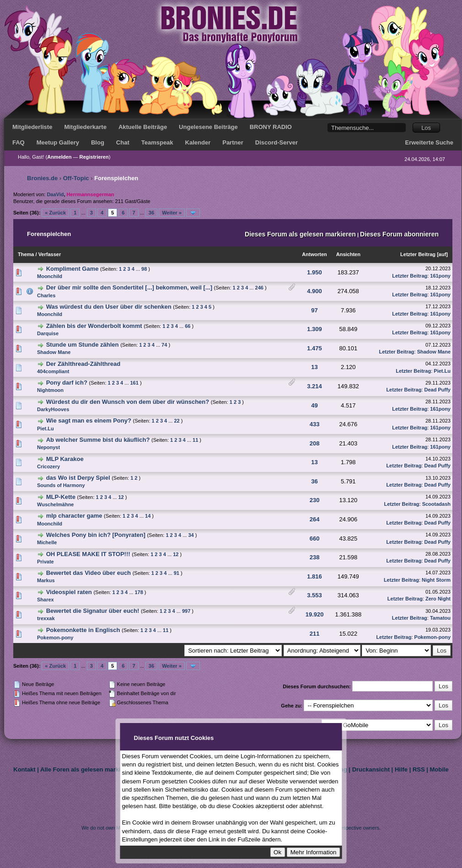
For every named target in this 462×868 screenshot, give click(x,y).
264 (315, 519)
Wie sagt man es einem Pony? (89, 421)
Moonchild (50, 276)
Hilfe (401, 769)
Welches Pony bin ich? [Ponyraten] (96, 535)
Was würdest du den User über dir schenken (109, 307)
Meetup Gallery (58, 142)
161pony (440, 276)
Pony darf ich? (67, 383)
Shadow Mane (54, 352)
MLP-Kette (61, 497)
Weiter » (172, 213)
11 (195, 440)
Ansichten (348, 254)
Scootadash (436, 504)
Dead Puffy (438, 390)
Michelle (47, 542)
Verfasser (50, 254)
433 (315, 424)
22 (177, 421)
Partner (233, 142)
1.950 (314, 272)
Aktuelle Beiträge (143, 127)
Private (46, 562)
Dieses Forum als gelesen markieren (300, 234)
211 (315, 634)
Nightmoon (50, 390)
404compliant (53, 371)
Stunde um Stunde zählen (83, 345)
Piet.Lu (442, 371)
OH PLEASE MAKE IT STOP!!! (88, 554)
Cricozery (48, 466)
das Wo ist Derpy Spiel (78, 478)
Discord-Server (277, 142)
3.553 (314, 595)
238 (315, 557)
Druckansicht (371, 769)
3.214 (314, 386)
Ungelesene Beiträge (208, 127)
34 (191, 535)
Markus (46, 580)
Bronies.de (42, 178)
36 (151, 213)
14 (148, 516)
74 (164, 345)
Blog (98, 142)
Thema (26, 254)
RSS (419, 769)
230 (315, 500)
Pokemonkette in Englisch (83, 630)
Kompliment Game (73, 269)
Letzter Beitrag (418, 254)
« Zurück (55, 213)
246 (259, 288)
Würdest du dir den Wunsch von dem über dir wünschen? (128, 402)
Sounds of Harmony (61, 485)
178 (139, 592)
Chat (123, 142)
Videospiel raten (69, 592)
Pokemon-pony (55, 638)
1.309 (314, 329)
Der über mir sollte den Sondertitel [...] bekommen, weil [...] (129, 287)
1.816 (314, 576)
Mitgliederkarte (85, 127)
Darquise (48, 333)
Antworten (314, 254)
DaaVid (55, 194)
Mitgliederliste (32, 127)
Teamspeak (157, 142)
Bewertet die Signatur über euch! (93, 611)
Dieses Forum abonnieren (399, 234)
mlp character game (75, 516)
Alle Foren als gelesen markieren (87, 769)
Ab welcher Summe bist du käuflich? (98, 440)
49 (314, 405)
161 (134, 383)
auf (443, 254)
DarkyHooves (53, 409)
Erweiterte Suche (430, 142)
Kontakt (24, 769)
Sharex (46, 600)
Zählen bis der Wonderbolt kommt (94, 326)
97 (314, 310)
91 (177, 573)
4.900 (314, 291)
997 (186, 611)
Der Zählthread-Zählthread (83, 364)
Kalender (198, 142)
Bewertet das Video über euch (89, 573)
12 (121, 497)
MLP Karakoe (65, 459)
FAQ (19, 142)
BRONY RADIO (271, 127)
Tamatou (440, 618)
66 (188, 326)
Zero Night (438, 599)
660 (315, 538)
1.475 (314, 348)
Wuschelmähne (56, 504)
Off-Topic (76, 178)
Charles (46, 295)
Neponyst (48, 447)
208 (315, 443)
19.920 (315, 614)
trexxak (46, 618)
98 (144, 269)
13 (314, 367)
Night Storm (436, 580)
